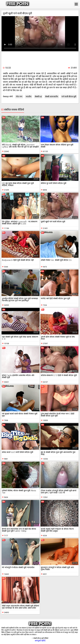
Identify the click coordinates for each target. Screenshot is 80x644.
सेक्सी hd (38, 97)
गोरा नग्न (19, 97)
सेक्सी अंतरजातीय (52, 97)
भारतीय (29, 97)
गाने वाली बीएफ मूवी (69, 97)
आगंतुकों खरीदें (40, 641)
